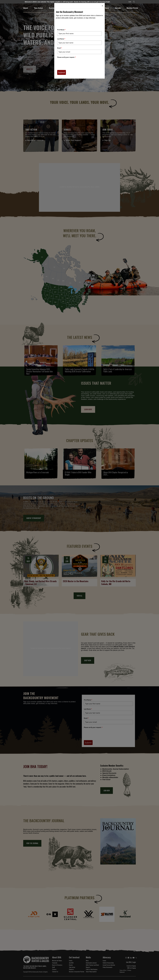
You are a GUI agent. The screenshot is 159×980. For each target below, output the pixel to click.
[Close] (102, 6)
